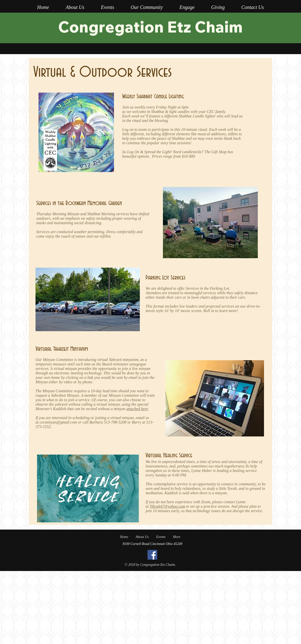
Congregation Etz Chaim (150, 27)
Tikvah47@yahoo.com (167, 506)
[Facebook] (152, 555)
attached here (137, 409)
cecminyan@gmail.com (58, 422)
